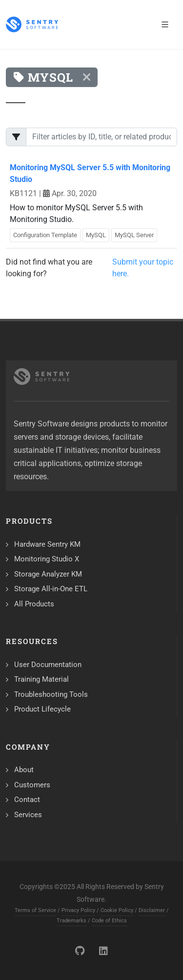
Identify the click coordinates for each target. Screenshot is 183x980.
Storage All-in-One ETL (51, 589)
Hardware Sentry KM (47, 544)
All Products (34, 604)
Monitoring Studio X (47, 559)
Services (28, 815)
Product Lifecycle (42, 709)
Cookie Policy (117, 910)
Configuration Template (45, 235)
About (24, 770)
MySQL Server (134, 235)
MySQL (96, 235)
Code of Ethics (109, 921)
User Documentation (48, 665)
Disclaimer (152, 910)
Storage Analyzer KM (48, 574)
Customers (32, 785)
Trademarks (71, 921)
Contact (27, 800)
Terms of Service (35, 910)
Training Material (41, 679)
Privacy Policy (78, 910)
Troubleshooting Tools (51, 694)
